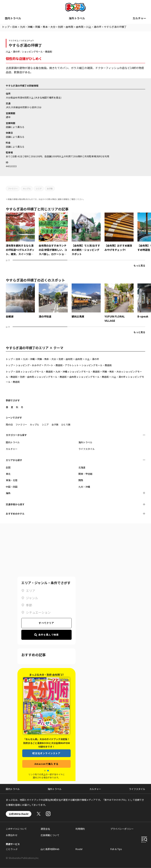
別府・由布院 (66, 27)
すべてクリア (46, 623)
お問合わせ (12, 835)
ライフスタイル (87, 449)
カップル (27, 188)
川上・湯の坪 (94, 27)
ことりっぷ (12, 849)
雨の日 (9, 424)
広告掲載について (50, 835)
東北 (8, 474)
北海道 (82, 467)
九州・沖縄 (26, 27)
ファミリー (13, 188)
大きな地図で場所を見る (48, 97)
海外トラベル (77, 18)
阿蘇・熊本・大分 (45, 27)
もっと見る (139, 265)
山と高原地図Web (50, 849)
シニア (39, 188)
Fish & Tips (116, 849)
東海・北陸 (12, 480)
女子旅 (50, 188)
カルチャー (139, 18)
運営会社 (45, 829)
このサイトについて (16, 829)
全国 (8, 467)
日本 (15, 27)
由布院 (80, 27)
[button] (45, 771)
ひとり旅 (66, 424)
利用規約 (80, 829)
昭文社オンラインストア (46, 753)
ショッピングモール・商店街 (37, 51)
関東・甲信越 (85, 474)
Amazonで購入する (46, 764)
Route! (79, 849)
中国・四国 (12, 487)
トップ (6, 27)
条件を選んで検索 (47, 635)
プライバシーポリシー (122, 829)
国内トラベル (13, 18)
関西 (81, 480)
